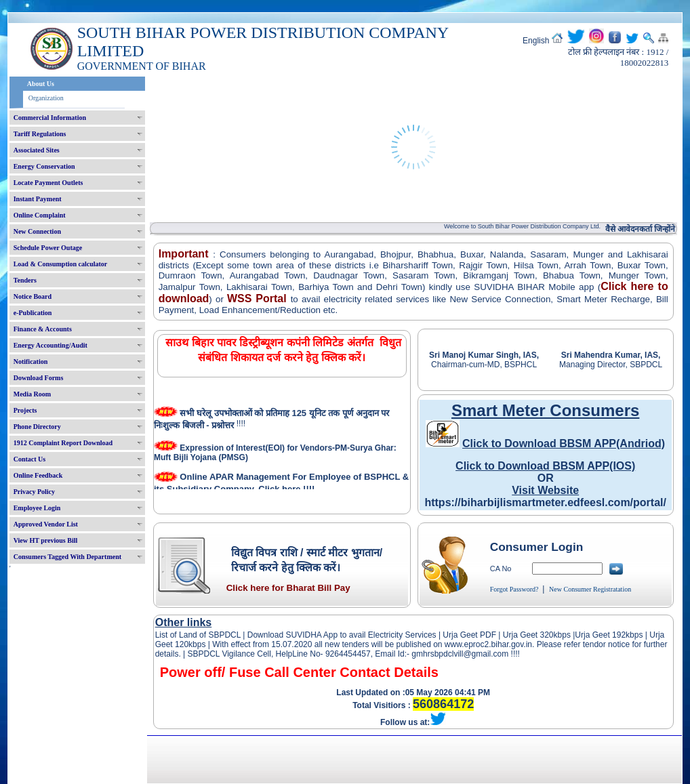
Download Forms (39, 378)
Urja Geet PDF (469, 635)
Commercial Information (50, 118)
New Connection (37, 231)
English (536, 41)
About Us (41, 84)
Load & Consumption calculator (61, 264)
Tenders (25, 280)
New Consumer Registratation (590, 589)
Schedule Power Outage (48, 248)
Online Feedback (38, 475)
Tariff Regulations (40, 134)
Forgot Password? (514, 589)
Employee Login (37, 508)
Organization (46, 98)
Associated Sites (37, 150)
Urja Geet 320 (528, 635)
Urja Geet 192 (600, 635)
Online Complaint (40, 215)
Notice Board (33, 296)
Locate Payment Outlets (48, 183)
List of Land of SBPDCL (198, 635)
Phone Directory (37, 427)
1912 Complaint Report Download (63, 443)
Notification (31, 362)
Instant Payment (38, 199)
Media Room (32, 394)
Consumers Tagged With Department (67, 557)
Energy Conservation (44, 166)
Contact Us (30, 459)
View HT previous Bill (46, 540)
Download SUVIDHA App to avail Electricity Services (341, 635)
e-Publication (33, 313)
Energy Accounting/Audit (50, 345)
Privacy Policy (34, 492)
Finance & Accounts (43, 329)
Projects (25, 410)
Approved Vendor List (46, 524)
